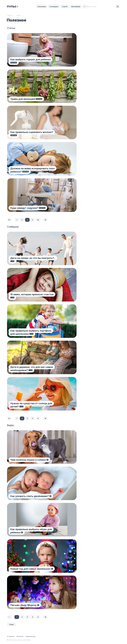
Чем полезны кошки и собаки (28, 460)
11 (38, 418)
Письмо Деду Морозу (24, 605)
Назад (11, 624)
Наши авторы (30, 636)
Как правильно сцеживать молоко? (32, 135)
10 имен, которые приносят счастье (32, 297)
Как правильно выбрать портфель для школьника (34, 332)
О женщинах (54, 7)
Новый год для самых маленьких (31, 569)
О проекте (11, 636)
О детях (65, 7)
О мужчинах (42, 7)
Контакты (20, 636)
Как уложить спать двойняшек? (30, 496)
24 (38, 220)
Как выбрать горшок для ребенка (31, 62)
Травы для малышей (23, 99)
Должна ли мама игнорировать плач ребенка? (33, 170)
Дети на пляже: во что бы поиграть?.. (33, 261)
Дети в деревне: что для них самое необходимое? (32, 368)
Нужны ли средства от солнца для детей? (36, 403)
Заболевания (76, 7)
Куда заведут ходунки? (25, 208)
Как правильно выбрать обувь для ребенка (37, 532)
